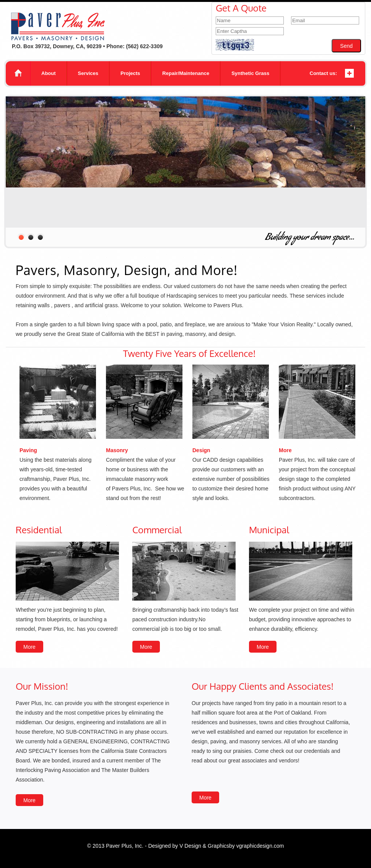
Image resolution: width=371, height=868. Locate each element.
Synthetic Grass (250, 73)
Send (346, 46)
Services (88, 73)
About (49, 73)
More (29, 647)
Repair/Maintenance (186, 73)
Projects (130, 73)
